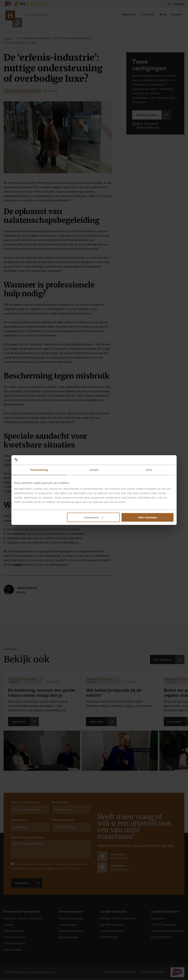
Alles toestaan (148, 517)
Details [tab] (94, 470)
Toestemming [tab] (39, 470)
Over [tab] (149, 470)
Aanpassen (94, 517)
